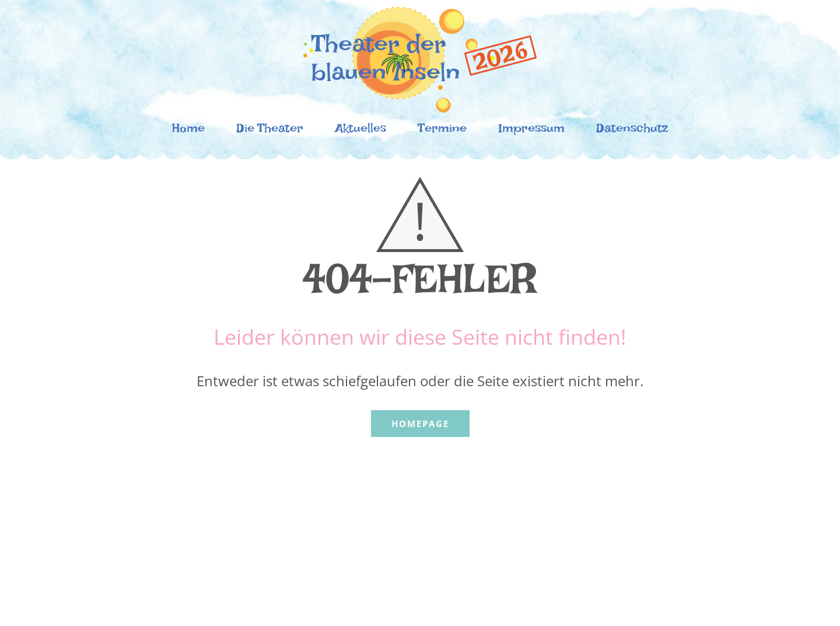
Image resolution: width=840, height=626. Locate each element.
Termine (442, 131)
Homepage (420, 424)
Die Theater (270, 131)
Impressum (531, 131)
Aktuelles (360, 131)
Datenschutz (632, 131)
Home (188, 131)
